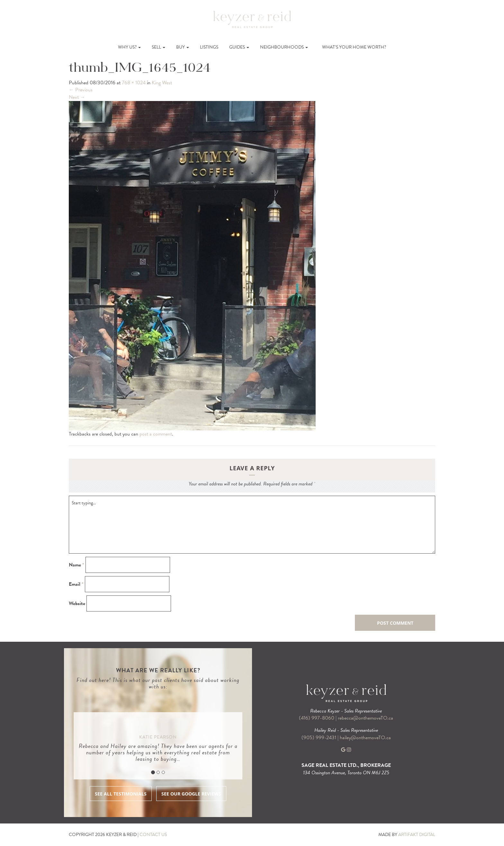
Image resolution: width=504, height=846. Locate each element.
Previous (81, 90)
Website (77, 604)
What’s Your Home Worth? (354, 47)
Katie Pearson (158, 737)
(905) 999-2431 (319, 738)
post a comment (156, 434)
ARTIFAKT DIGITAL (417, 835)
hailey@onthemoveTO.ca (365, 738)
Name (76, 565)
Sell (158, 47)
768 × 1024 (134, 83)
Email (76, 584)
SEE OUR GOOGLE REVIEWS (191, 794)
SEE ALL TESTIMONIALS (121, 794)
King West (162, 83)
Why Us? (129, 47)
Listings (209, 47)
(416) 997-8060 (317, 718)
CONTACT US (153, 835)
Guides (239, 47)
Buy (183, 47)
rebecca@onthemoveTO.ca (365, 718)
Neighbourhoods (284, 47)
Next (77, 97)
